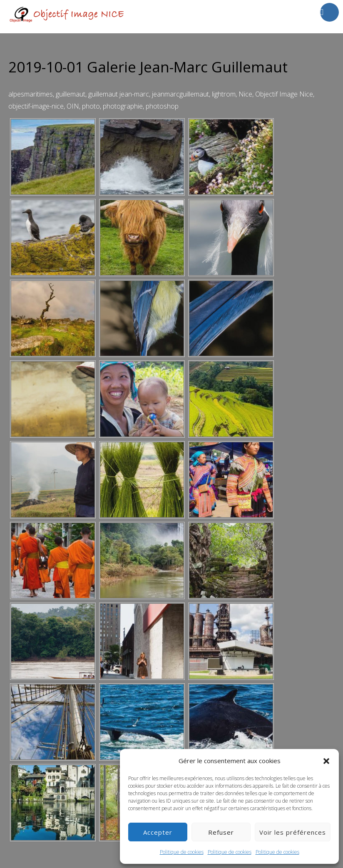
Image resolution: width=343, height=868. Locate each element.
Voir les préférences (293, 832)
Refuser (221, 832)
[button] (326, 761)
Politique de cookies (182, 852)
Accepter (158, 832)
